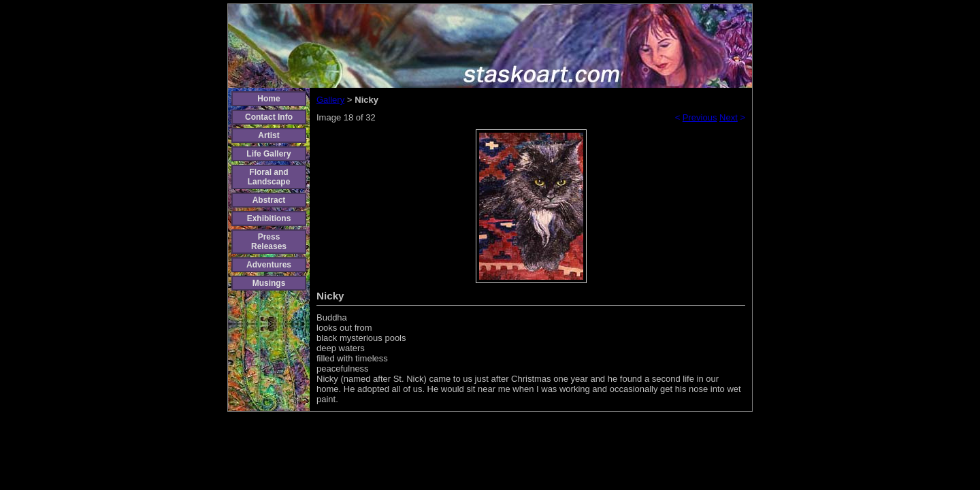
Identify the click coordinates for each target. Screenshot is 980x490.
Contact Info (269, 117)
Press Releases (269, 242)
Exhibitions (269, 218)
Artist (268, 135)
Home (268, 99)
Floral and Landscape (269, 177)
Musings (269, 283)
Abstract (269, 200)
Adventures (269, 265)
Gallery (330, 100)
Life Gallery (268, 154)
